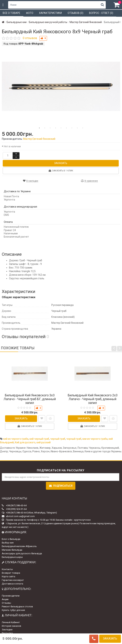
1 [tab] (39, 128)
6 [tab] (67, 128)
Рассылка (7, 633)
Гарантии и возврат (13, 580)
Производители (11, 596)
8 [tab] (77, 128)
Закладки (7, 630)
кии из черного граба (95, 439)
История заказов (11, 626)
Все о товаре (11, 13)
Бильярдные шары (12, 557)
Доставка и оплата (12, 584)
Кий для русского (25, 442)
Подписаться (61, 486)
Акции (5, 599)
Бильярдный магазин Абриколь (19, 546)
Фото (30, 13)
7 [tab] (72, 128)
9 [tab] (83, 128)
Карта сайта (8, 576)
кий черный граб (39, 439)
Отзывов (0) (75, 13)
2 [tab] (45, 128)
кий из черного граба (16, 439)
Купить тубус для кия (13, 610)
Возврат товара (11, 573)
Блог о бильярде (11, 539)
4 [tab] (56, 128)
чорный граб (74, 439)
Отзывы (6, 603)
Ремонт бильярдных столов (17, 607)
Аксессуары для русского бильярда (22, 553)
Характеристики (50, 13)
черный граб (58, 439)
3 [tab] (50, 128)
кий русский (44, 442)
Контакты (7, 569)
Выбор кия (8, 543)
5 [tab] (61, 128)
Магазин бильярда (12, 550)
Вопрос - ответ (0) (101, 13)
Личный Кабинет (11, 622)
